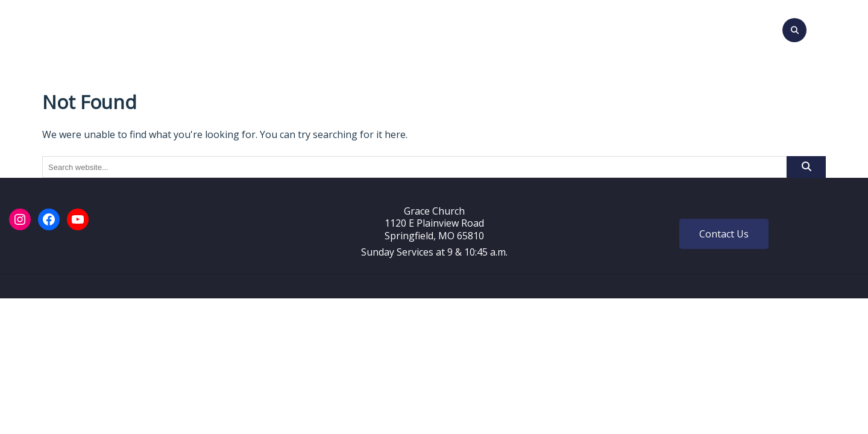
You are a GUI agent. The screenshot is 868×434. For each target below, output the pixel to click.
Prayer (594, 28)
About (294, 28)
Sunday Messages (423, 28)
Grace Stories (658, 28)
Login (719, 28)
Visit (254, 28)
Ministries (506, 28)
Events (348, 28)
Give (555, 28)
